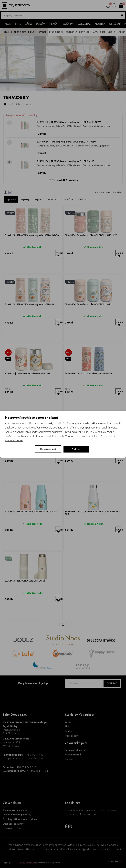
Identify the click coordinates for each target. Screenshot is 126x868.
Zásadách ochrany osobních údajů (83, 436)
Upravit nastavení (48, 449)
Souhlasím (76, 449)
